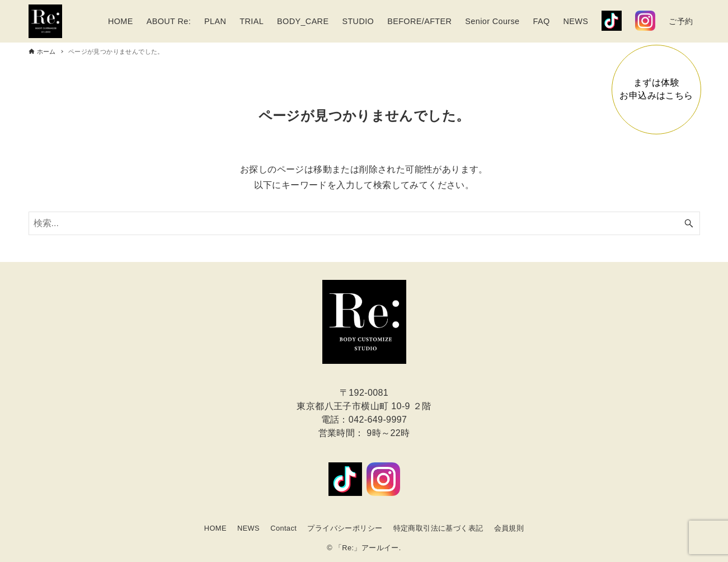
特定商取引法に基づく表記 (438, 528)
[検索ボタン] (689, 223)
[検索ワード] (364, 223)
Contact (283, 528)
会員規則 (509, 528)
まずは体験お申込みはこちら (656, 89)
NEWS (248, 528)
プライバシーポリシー (345, 528)
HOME (215, 528)
